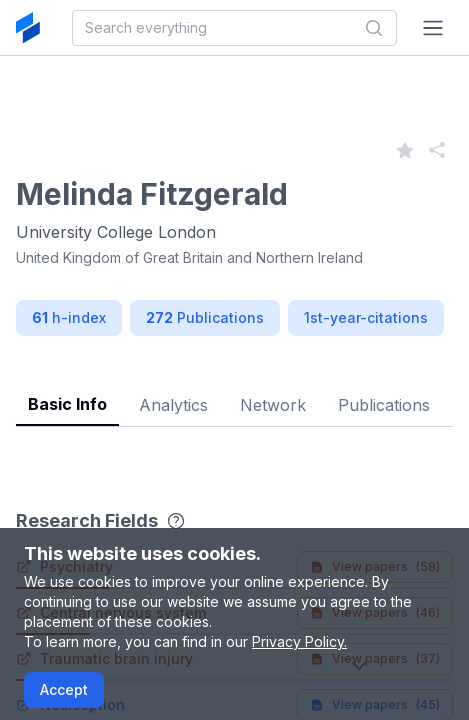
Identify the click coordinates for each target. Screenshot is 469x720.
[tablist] (234, 389)
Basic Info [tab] (67, 404)
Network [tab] (273, 405)
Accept (64, 689)
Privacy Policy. (299, 641)
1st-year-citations (366, 317)
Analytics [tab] (173, 405)
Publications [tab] (384, 405)
